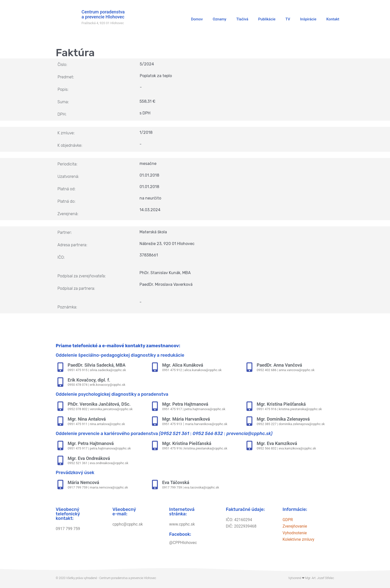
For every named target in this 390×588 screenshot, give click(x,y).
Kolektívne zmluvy (298, 539)
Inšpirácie (308, 19)
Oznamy (219, 19)
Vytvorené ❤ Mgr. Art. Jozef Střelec (311, 578)
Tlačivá (242, 19)
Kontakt (333, 19)
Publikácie (267, 19)
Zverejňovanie (295, 526)
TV (288, 19)
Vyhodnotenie (295, 533)
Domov (197, 19)
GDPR (288, 520)
